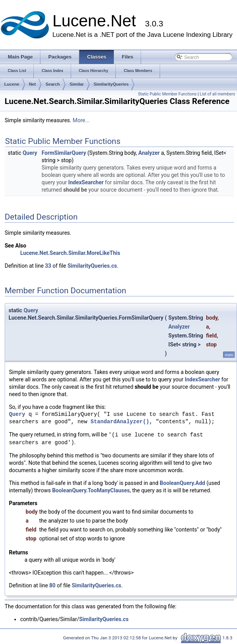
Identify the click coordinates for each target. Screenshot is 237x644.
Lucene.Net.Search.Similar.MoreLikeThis (70, 253)
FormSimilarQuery (64, 153)
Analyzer (149, 153)
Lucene (12, 84)
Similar (77, 84)
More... (81, 120)
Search (53, 84)
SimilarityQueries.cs (92, 266)
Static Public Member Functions (167, 94)
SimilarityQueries (111, 84)
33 (48, 266)
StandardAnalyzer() (120, 422)
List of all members (217, 94)
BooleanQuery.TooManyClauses (91, 490)
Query (30, 153)
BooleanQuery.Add (182, 483)
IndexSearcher (86, 182)
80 (52, 585)
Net (33, 84)
